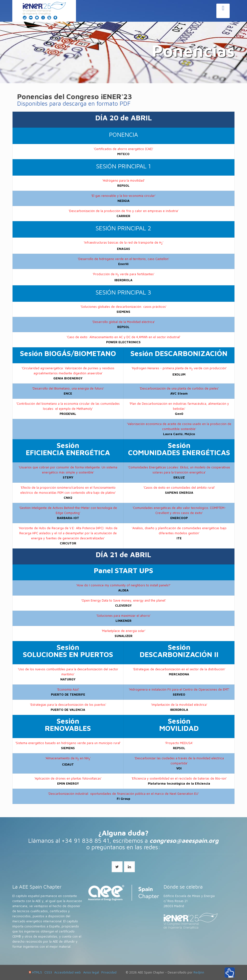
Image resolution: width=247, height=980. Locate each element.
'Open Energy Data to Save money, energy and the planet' (123, 600)
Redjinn (199, 972)
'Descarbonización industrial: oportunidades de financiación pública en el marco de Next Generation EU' (123, 794)
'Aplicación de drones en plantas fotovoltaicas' (68, 778)
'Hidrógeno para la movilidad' (123, 181)
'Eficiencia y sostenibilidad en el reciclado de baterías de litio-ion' (179, 778)
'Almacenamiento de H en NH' (68, 758)
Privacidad (109, 972)
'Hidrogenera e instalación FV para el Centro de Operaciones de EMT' (179, 689)
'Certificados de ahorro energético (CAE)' (123, 149)
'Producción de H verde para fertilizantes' (123, 274)
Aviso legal (91, 972)
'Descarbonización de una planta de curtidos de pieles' (179, 388)
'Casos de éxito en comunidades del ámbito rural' (179, 488)
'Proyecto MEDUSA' (179, 743)
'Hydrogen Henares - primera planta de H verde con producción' (179, 368)
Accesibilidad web (68, 972)
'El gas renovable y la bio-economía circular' (123, 196)
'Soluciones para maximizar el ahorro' (123, 616)
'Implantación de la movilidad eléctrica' (179, 705)
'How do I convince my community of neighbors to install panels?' (123, 585)
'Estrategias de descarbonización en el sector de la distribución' (179, 669)
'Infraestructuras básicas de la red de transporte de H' (123, 243)
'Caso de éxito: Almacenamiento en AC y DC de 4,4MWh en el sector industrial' (123, 337)
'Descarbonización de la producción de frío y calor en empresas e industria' (123, 211)
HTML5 (35, 972)
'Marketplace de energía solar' (123, 631)
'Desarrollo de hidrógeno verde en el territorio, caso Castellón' (123, 259)
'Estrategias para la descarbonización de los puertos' (68, 705)
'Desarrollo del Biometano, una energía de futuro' (68, 388)
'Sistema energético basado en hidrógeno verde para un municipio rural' (68, 743)
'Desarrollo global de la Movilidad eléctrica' (123, 322)
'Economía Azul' (68, 689)
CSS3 (48, 972)
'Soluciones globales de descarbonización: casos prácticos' (123, 307)
